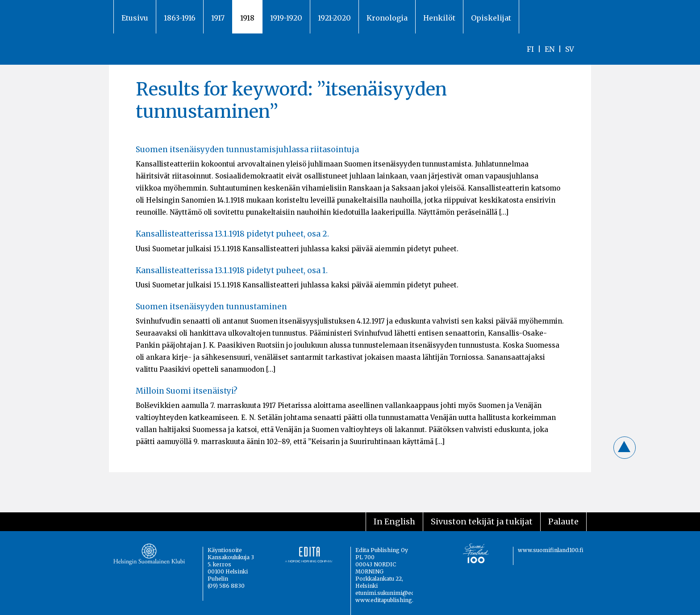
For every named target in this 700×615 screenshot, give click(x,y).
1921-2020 (334, 18)
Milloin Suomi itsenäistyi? (187, 391)
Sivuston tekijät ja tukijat (482, 522)
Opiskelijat (491, 18)
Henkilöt (439, 18)
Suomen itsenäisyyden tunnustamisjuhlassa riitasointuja (247, 150)
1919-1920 (286, 18)
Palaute (563, 522)
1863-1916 (180, 18)
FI (530, 49)
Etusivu (135, 18)
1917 (218, 18)
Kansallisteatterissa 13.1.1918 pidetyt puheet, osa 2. (232, 234)
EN (550, 49)
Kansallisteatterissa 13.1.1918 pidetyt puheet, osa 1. (232, 270)
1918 (247, 18)
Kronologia (387, 18)
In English (394, 522)
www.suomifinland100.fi (551, 550)
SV (570, 49)
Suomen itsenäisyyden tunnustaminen (211, 307)
